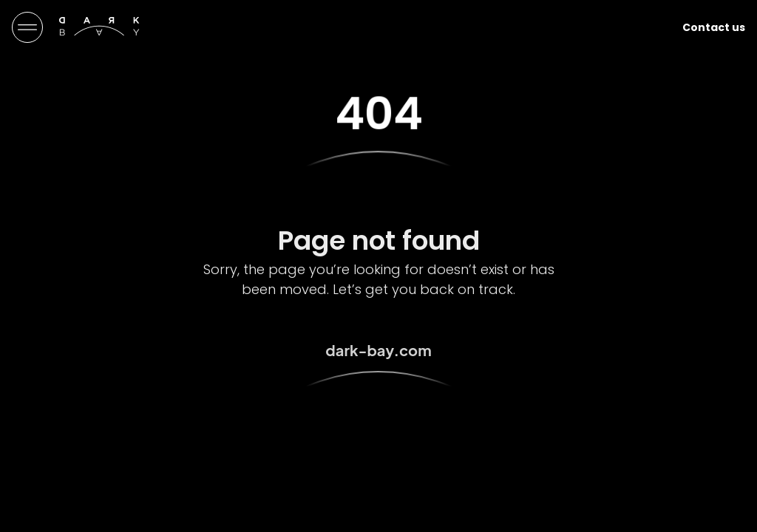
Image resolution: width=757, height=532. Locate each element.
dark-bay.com (378, 350)
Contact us (714, 27)
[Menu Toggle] (27, 27)
